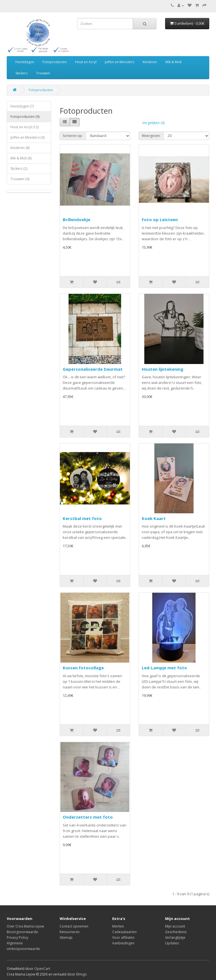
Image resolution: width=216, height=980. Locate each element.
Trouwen (43, 73)
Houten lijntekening (163, 369)
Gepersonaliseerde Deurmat (93, 369)
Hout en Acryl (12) (24, 127)
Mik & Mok (174, 62)
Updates (172, 943)
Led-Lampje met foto (164, 668)
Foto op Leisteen (160, 219)
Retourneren (70, 932)
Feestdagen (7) (22, 106)
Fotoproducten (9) (25, 117)
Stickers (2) (19, 169)
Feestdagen (25, 62)
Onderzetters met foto (88, 817)
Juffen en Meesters (120, 62)
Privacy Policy (17, 937)
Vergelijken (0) (153, 123)
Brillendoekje (76, 219)
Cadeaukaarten (124, 932)
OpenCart (42, 969)
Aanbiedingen (123, 943)
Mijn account (175, 926)
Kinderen (150, 62)
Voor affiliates (123, 937)
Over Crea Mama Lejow (25, 926)
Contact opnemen (74, 926)
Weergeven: (151, 136)
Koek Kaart (154, 518)
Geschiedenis (176, 932)
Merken (118, 926)
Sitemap (66, 937)
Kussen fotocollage (83, 668)
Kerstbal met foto (82, 518)
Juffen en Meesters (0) (27, 137)
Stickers (22, 73)
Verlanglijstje (175, 937)
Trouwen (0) (20, 179)
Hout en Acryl (86, 62)
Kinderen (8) (20, 148)
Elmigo (82, 974)
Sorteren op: (73, 136)
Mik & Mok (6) (21, 158)
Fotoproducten (55, 62)
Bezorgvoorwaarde (22, 932)
